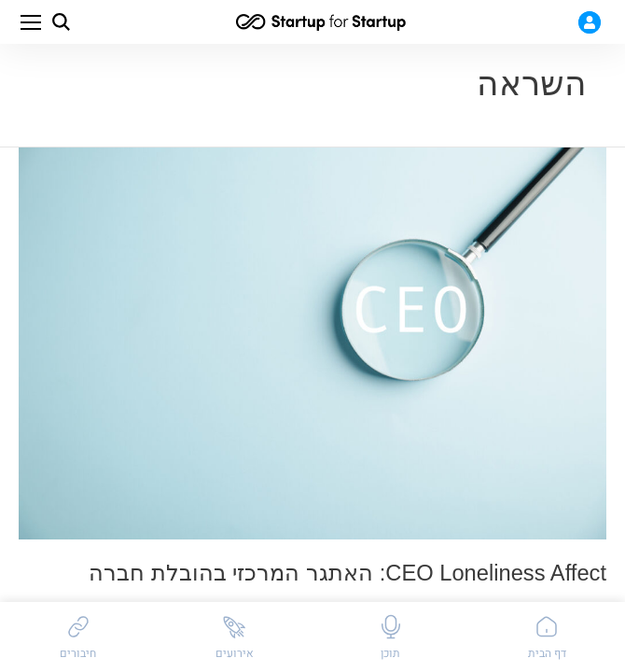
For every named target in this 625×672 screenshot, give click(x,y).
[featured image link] (312, 343)
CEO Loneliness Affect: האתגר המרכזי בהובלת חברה (347, 573)
